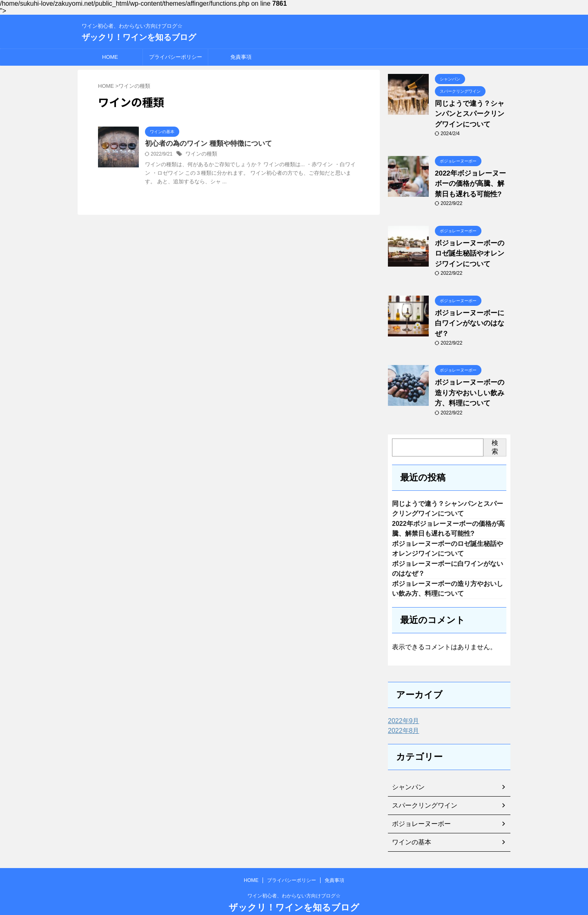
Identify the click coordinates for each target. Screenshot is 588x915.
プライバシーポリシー (176, 57)
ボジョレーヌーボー (418, 805)
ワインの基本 (409, 824)
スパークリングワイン (421, 787)
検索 (495, 420)
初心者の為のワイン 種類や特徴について (205, 144)
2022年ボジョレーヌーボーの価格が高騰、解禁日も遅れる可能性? (472, 178)
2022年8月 (402, 712)
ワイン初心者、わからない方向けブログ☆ (294, 877)
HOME (110, 57)
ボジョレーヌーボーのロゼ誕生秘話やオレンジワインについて (472, 244)
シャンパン (406, 768)
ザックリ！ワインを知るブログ (139, 37)
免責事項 (241, 57)
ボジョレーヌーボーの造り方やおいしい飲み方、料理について (472, 368)
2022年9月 (402, 702)
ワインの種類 (200, 155)
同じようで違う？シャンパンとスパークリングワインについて (472, 112)
